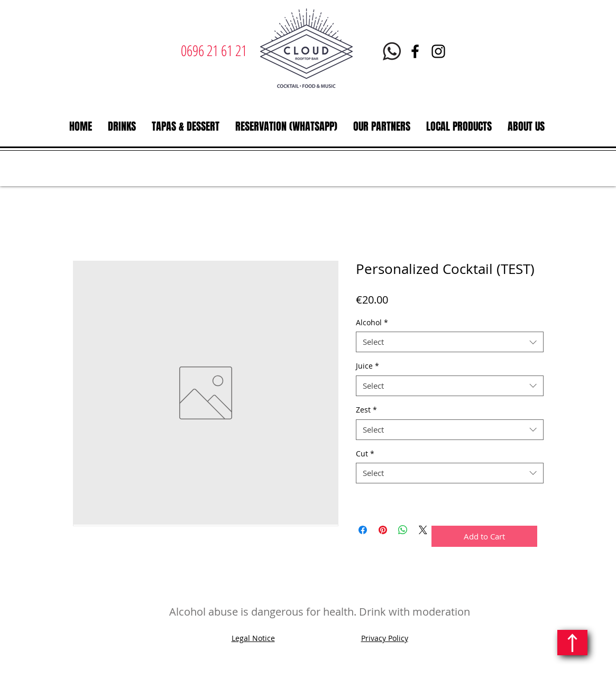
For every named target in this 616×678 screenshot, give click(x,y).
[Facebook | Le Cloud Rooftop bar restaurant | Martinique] (415, 51)
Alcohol (372, 322)
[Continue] (572, 643)
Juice (367, 366)
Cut (365, 453)
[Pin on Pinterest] (383, 530)
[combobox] (450, 342)
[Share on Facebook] (363, 530)
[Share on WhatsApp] (403, 530)
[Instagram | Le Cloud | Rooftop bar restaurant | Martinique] (438, 51)
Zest (366, 410)
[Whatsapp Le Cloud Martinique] (392, 51)
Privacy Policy (385, 638)
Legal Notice (253, 638)
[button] (122, 126)
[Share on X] (423, 530)
